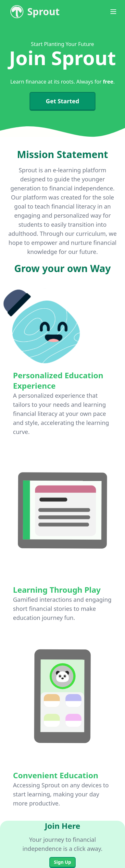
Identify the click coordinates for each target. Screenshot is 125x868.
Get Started (62, 101)
